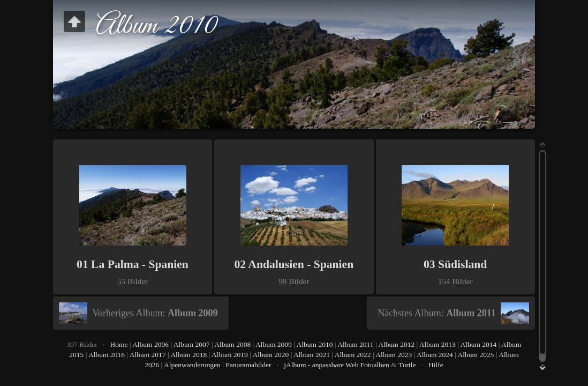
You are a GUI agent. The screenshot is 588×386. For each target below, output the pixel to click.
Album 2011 (355, 344)
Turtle (407, 365)
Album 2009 (274, 344)
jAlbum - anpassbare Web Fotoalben (337, 365)
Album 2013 (438, 344)
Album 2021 (312, 355)
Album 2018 (189, 355)
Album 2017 (148, 355)
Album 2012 (396, 344)
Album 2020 (270, 355)
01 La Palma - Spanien (133, 264)
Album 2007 (192, 344)
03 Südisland (455, 264)
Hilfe (436, 365)
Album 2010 (315, 344)
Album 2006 (150, 344)
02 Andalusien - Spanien (294, 264)
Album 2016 (107, 355)
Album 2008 (232, 344)
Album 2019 (230, 355)
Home (119, 344)
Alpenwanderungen (192, 365)
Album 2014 (478, 344)
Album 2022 (353, 355)
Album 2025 (476, 355)
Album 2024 (435, 355)
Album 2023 (394, 355)
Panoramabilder (248, 365)
